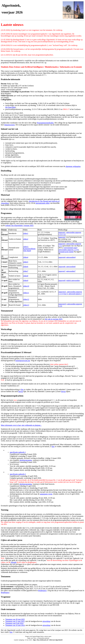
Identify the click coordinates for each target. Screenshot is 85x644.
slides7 (26, 271)
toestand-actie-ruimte (66, 252)
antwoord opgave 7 (75, 294)
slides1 (26, 233)
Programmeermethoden (45, 123)
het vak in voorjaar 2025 (54, 319)
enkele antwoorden (73, 280)
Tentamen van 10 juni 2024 (15, 625)
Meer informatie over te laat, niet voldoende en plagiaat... (21, 425)
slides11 (26, 293)
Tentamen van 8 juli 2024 (14, 623)
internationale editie (43, 203)
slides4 (26, 257)
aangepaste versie (46, 494)
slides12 (26, 299)
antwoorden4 (71, 257)
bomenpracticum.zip (23, 361)
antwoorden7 (71, 271)
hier (22, 389)
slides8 (26, 276)
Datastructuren (10, 125)
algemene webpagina (73, 166)
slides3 (26, 247)
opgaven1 (62, 232)
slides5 (26, 262)
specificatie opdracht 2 (18, 474)
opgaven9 (62, 280)
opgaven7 (62, 271)
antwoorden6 (71, 267)
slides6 (26, 267)
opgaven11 (62, 292)
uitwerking (46, 621)
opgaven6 (62, 267)
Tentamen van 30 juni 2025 (15, 619)
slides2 (26, 239)
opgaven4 (62, 257)
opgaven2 (62, 237)
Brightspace (42, 590)
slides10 (26, 286)
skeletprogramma (26, 460)
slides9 (26, 280)
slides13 (26, 305)
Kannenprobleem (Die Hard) (29, 250)
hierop (21, 391)
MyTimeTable (10, 107)
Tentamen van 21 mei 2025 (15, 621)
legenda (14, 562)
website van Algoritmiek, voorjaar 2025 (19, 225)
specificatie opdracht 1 (18, 452)
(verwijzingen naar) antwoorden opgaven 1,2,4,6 (69, 249)
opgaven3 (62, 244)
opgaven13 (62, 304)
